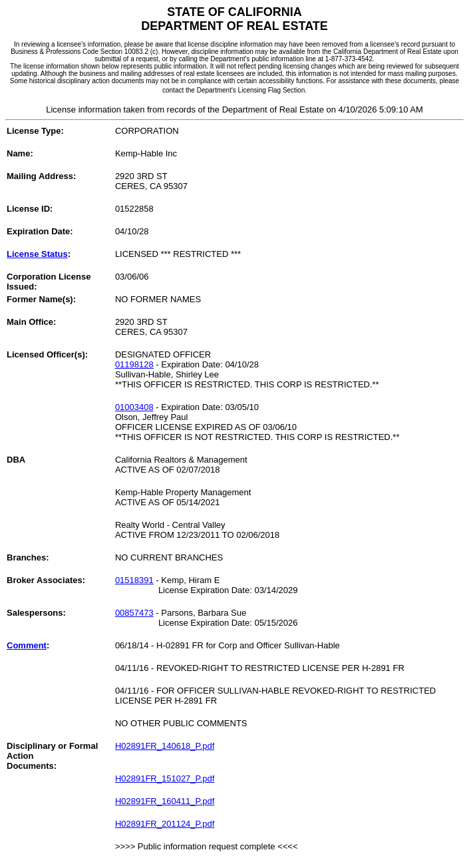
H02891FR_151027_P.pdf (165, 778)
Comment (27, 645)
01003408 (134, 407)
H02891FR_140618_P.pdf (165, 746)
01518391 (134, 580)
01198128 (134, 364)
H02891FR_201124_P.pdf (165, 824)
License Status (37, 254)
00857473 (134, 613)
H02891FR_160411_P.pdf (165, 801)
